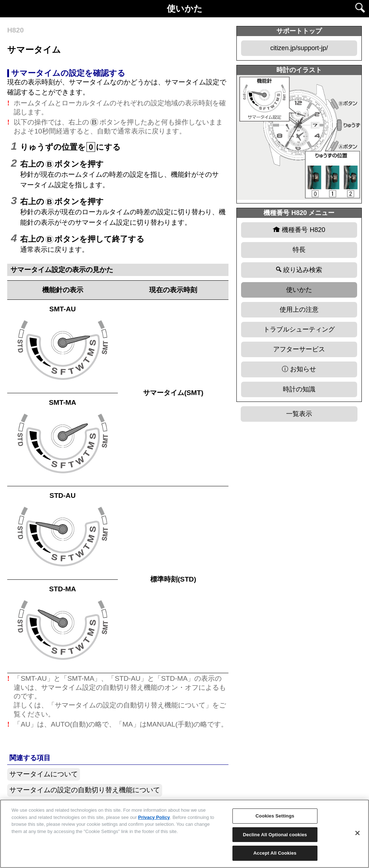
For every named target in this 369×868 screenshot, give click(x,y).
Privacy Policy (154, 817)
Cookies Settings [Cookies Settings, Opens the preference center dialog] (275, 816)
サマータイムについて (44, 774)
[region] (184, 834)
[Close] (357, 833)
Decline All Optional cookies (275, 835)
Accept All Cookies (275, 853)
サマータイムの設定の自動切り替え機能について (85, 790)
